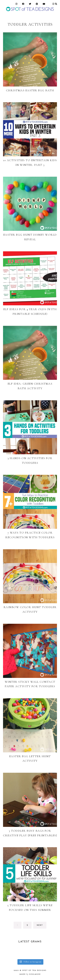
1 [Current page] (19, 926)
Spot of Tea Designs (34, 970)
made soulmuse (30, 974)
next (40, 925)
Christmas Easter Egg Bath (30, 90)
